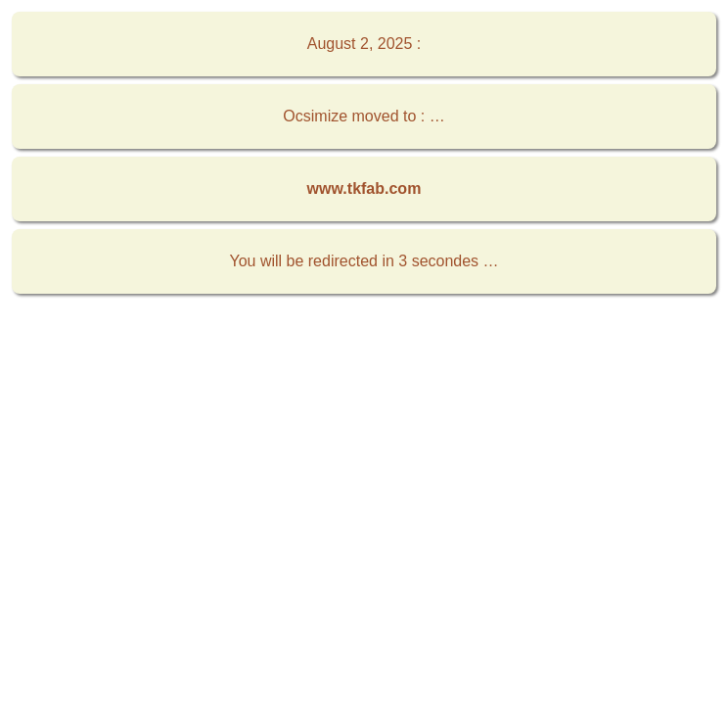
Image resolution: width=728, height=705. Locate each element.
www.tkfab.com (364, 188)
